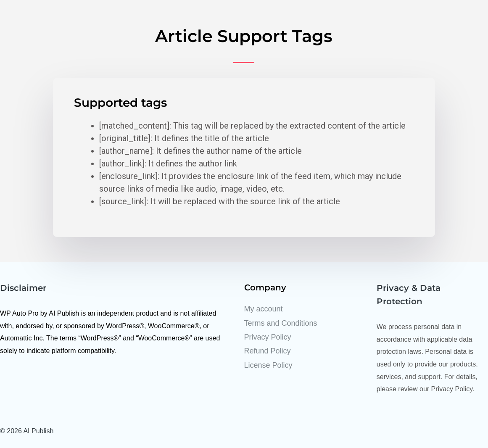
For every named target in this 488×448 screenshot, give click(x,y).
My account (264, 309)
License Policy (268, 365)
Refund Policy (268, 351)
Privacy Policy (268, 337)
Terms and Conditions (281, 323)
